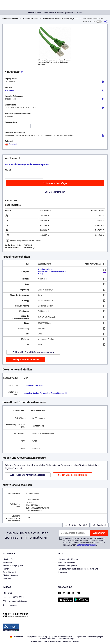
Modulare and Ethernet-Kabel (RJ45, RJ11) (61, 19)
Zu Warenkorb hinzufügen (55, 183)
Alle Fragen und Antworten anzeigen (28, 475)
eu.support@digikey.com (16, 601)
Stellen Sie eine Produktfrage (73, 475)
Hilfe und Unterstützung (68, 559)
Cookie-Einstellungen (67, 639)
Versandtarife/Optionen (68, 566)
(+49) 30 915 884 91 (14, 597)
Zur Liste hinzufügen (55, 192)
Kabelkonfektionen (30, 19)
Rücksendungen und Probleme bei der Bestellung (78, 569)
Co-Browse (10, 606)
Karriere (6, 569)
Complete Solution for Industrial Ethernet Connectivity (46, 393)
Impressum (63, 572)
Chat (7, 593)
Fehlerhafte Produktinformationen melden (33, 352)
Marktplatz (7, 562)
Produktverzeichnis (10, 19)
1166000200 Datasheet (34, 386)
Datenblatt (11, 144)
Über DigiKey (8, 559)
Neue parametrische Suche (26, 359)
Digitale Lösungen (10, 575)
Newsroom (8, 579)
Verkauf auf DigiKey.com (13, 566)
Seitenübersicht (9, 572)
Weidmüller (10, 90)
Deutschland (17, 637)
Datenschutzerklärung (87, 545)
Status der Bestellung (67, 562)
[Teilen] (106, 22)
